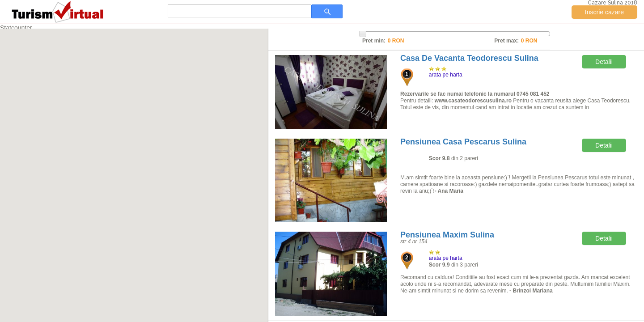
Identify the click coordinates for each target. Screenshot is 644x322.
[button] (153, 173)
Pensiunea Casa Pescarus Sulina (463, 142)
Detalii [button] (604, 62)
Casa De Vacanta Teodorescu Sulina (469, 58)
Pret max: (506, 41)
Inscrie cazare (604, 12)
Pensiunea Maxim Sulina (447, 235)
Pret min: (374, 41)
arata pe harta (446, 75)
